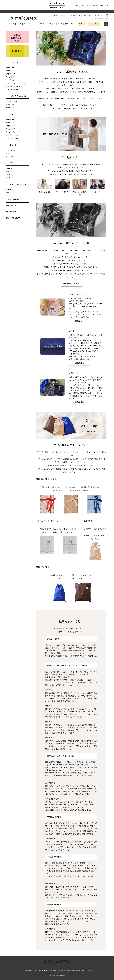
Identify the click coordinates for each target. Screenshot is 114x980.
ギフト (81, 24)
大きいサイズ (11, 77)
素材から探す (11, 212)
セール (35, 24)
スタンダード (11, 150)
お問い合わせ (88, 971)
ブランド (73, 24)
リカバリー (43, 24)
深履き (8, 153)
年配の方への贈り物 (80, 188)
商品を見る (80, 321)
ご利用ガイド (72, 16)
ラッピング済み (94, 24)
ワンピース (10, 80)
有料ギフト (10, 168)
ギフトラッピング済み (18, 184)
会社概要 (51, 971)
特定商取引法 (63, 971)
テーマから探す (12, 206)
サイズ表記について (86, 16)
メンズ (19, 24)
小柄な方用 (19, 96)
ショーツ (27, 24)
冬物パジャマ (11, 74)
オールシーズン (11, 68)
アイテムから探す (13, 199)
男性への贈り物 (62, 186)
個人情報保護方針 (78, 971)
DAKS (8, 193)
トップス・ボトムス (13, 86)
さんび (24, 971)
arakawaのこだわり (59, 16)
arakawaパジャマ (32, 971)
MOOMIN (9, 190)
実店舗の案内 (100, 16)
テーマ (60, 24)
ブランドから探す (12, 89)
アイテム (52, 24)
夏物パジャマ (11, 71)
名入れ (8, 178)
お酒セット (10, 175)
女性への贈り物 (45, 186)
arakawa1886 (43, 971)
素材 (66, 24)
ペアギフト (97, 186)
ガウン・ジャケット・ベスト (16, 83)
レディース (11, 24)
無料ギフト (10, 171)
